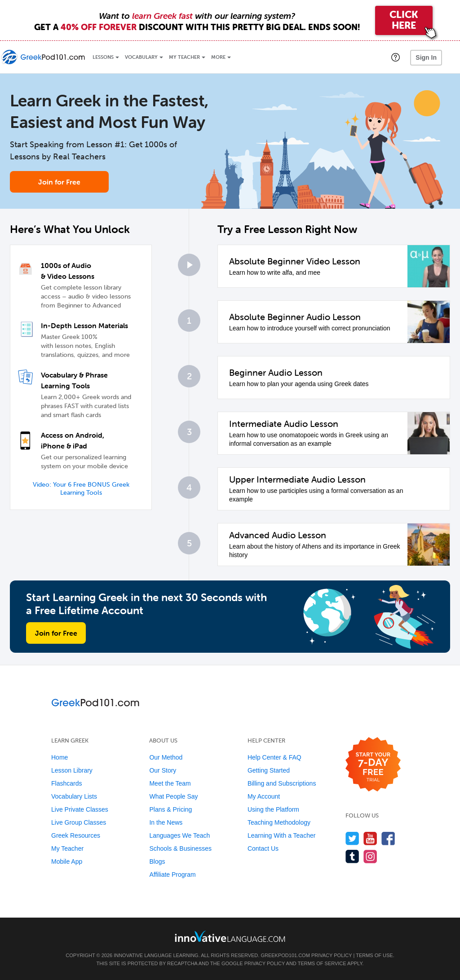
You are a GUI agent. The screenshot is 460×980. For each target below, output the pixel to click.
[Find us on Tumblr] (352, 856)
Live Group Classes (79, 822)
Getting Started (269, 770)
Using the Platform (273, 809)
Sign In (426, 57)
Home (60, 757)
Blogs (157, 861)
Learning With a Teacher (282, 835)
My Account (264, 796)
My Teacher (184, 57)
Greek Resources (76, 835)
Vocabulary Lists (74, 796)
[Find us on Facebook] (388, 838)
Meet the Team (170, 783)
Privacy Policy (332, 955)
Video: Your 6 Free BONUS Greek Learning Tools (81, 489)
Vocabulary (141, 57)
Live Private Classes (80, 809)
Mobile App (67, 861)
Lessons (103, 57)
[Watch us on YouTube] (370, 838)
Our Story (163, 770)
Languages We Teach (179, 835)
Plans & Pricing (170, 809)
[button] (396, 57)
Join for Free (59, 182)
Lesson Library (72, 770)
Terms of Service (322, 963)
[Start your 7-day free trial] (373, 765)
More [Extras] (218, 57)
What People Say (173, 796)
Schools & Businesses (180, 848)
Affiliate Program (172, 875)
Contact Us (263, 848)
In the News (166, 822)
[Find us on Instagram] (370, 856)
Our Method (166, 757)
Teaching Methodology (279, 822)
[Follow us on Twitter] (352, 838)
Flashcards (66, 783)
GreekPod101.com (285, 955)
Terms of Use (374, 955)
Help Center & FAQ (274, 757)
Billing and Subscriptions (282, 783)
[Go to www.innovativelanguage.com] (230, 936)
